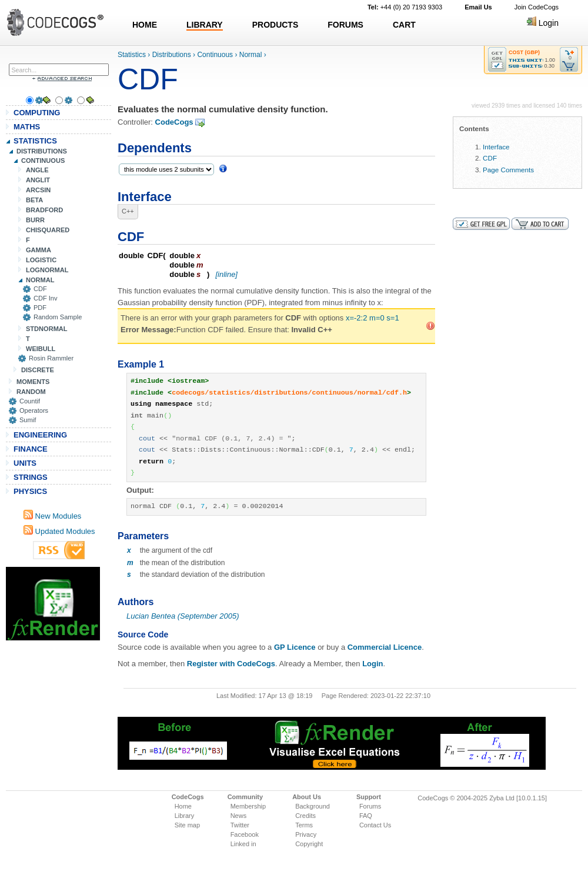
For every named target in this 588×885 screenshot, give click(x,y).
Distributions (172, 55)
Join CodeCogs (537, 7)
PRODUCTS (275, 25)
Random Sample (58, 317)
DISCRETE (38, 370)
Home (183, 806)
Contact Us (375, 825)
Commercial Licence (385, 647)
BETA (34, 200)
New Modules (52, 516)
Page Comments (508, 170)
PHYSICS (30, 491)
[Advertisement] (53, 604)
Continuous (215, 55)
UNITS (25, 463)
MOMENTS (33, 382)
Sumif (28, 420)
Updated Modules (59, 531)
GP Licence (295, 647)
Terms (304, 825)
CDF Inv (46, 298)
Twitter (240, 825)
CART (404, 25)
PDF (40, 308)
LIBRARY (205, 25)
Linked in (243, 844)
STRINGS (31, 477)
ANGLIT (38, 180)
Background (313, 806)
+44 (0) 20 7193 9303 (405, 7)
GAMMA (39, 250)
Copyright (309, 844)
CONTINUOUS (43, 161)
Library (185, 816)
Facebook (245, 834)
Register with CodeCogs (231, 664)
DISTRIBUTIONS (42, 151)
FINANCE (31, 449)
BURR (35, 220)
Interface (496, 147)
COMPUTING (37, 113)
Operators (34, 410)
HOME (145, 25)
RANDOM (31, 392)
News (239, 816)
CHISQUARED (48, 230)
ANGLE (37, 170)
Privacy (306, 834)
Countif (30, 401)
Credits (305, 816)
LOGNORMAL (47, 270)
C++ (128, 211)
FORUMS (345, 25)
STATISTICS (35, 141)
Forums (370, 806)
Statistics (132, 55)
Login (543, 23)
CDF (40, 289)
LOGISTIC (41, 260)
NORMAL (40, 280)
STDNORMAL (47, 329)
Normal (251, 55)
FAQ (366, 816)
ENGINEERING (40, 435)
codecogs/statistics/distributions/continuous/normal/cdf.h (289, 393)
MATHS (27, 127)
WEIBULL (41, 349)
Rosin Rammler (51, 358)
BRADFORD (44, 210)
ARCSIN (38, 190)
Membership (248, 806)
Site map (187, 825)
